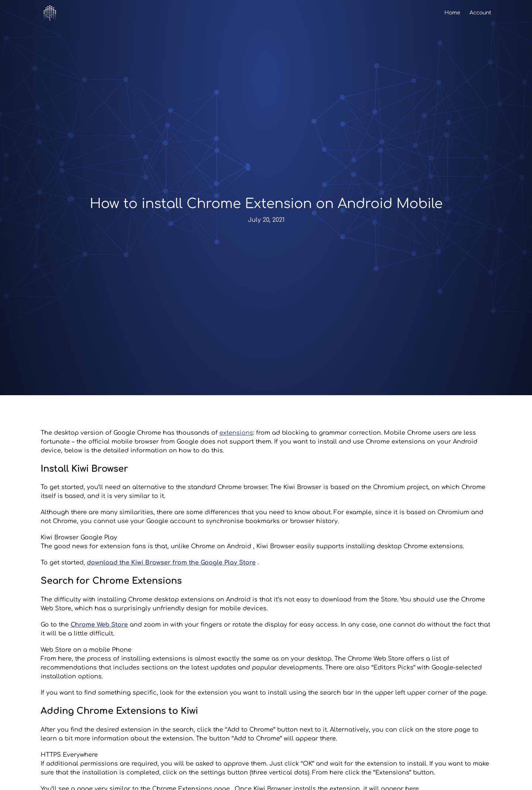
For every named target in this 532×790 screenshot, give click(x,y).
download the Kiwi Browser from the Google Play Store (171, 563)
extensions (236, 433)
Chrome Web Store (99, 625)
